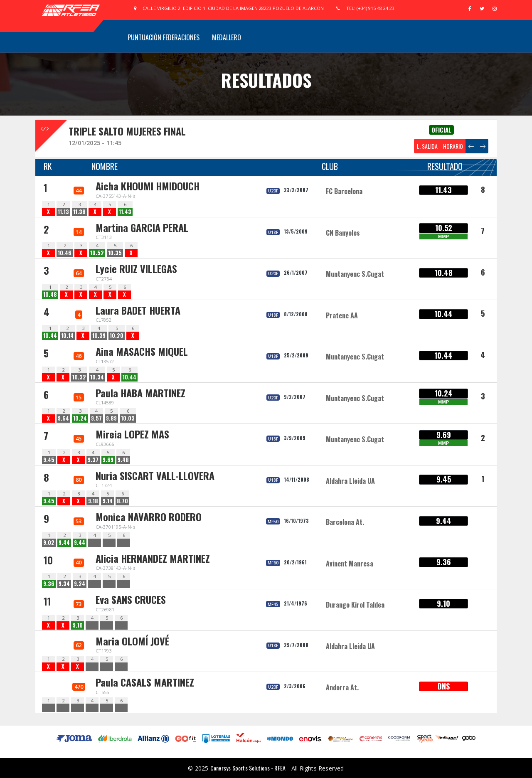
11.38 (79, 212)
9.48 (123, 460)
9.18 (93, 501)
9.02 (49, 543)
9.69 (108, 460)
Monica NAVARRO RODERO (149, 517)
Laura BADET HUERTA (138, 310)
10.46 (65, 253)
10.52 (97, 253)
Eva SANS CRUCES (131, 599)
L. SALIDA (427, 146)
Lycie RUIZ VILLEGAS (136, 268)
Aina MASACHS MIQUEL (142, 351)
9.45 (49, 460)
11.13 (63, 212)
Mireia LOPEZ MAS (132, 434)
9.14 (108, 501)
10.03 (128, 418)
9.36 (49, 584)
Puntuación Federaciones (164, 37)
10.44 (50, 336)
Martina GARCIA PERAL (142, 227)
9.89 (111, 418)
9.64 (63, 418)
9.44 (64, 543)
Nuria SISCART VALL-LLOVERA (155, 475)
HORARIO (453, 146)
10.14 (67, 336)
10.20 (117, 336)
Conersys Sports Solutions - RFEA (248, 768)
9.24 (80, 584)
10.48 (50, 294)
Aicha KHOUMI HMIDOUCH (148, 186)
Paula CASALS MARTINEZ (145, 682)
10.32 (79, 377)
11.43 (125, 212)
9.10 (78, 625)
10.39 (99, 336)
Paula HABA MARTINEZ (140, 393)
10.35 (115, 253)
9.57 (96, 418)
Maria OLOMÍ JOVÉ (132, 641)
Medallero (227, 37)
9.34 (64, 584)
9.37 (93, 460)
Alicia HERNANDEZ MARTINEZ (153, 558)
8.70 (122, 501)
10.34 (97, 377)
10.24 (80, 418)
